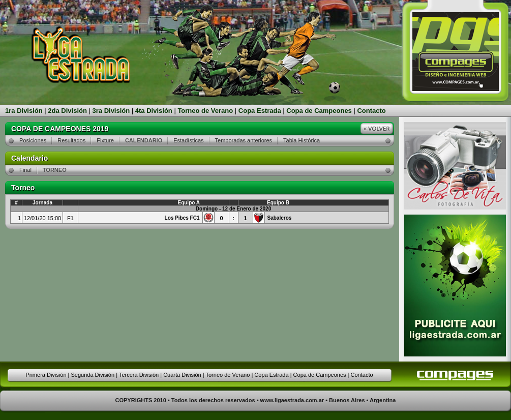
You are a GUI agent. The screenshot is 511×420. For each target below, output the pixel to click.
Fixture (105, 140)
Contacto (371, 111)
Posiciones (33, 140)
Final (25, 170)
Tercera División (139, 375)
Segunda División (93, 375)
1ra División (24, 111)
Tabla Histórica (302, 140)
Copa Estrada (260, 111)
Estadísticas (188, 140)
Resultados (71, 140)
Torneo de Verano (205, 111)
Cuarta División (182, 375)
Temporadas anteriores (244, 140)
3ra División (111, 111)
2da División (67, 111)
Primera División (46, 375)
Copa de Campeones (319, 111)
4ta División (154, 111)
